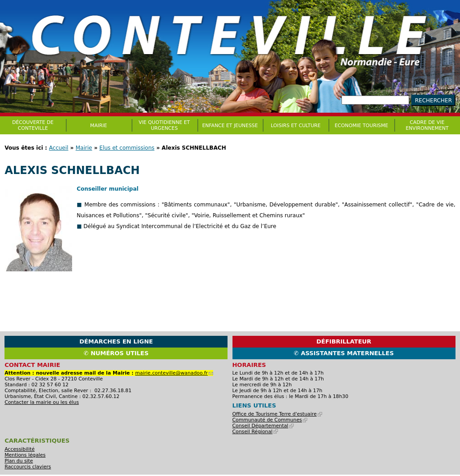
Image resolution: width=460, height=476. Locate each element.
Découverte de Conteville (33, 125)
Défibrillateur (344, 341)
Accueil (59, 148)
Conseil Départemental (263, 426)
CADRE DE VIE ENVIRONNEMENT (427, 125)
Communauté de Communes (270, 420)
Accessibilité (20, 449)
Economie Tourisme (362, 126)
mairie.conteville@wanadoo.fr (174, 373)
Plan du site (19, 461)
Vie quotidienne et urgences (164, 125)
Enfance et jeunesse (230, 126)
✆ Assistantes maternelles (344, 353)
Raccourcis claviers (28, 467)
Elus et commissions (127, 148)
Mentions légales (25, 455)
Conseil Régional (255, 432)
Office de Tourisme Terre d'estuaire (277, 414)
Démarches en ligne (116, 341)
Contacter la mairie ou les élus (42, 402)
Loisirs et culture (296, 126)
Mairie (84, 148)
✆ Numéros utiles (116, 353)
